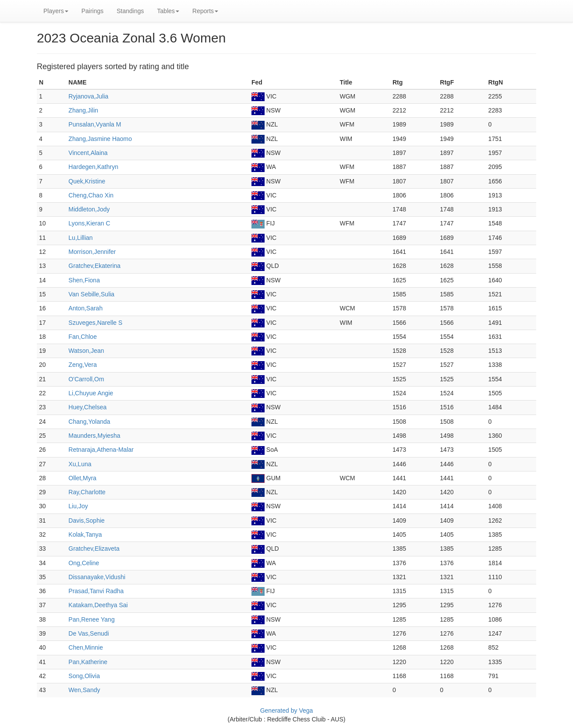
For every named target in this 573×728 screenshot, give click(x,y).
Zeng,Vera (83, 365)
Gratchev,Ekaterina (94, 266)
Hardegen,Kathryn (93, 167)
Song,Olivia (84, 676)
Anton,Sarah (85, 308)
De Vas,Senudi (88, 633)
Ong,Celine (84, 563)
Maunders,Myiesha (94, 436)
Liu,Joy (78, 506)
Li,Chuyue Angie (91, 393)
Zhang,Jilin (83, 110)
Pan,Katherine (88, 662)
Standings (130, 11)
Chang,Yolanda (89, 422)
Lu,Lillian (80, 238)
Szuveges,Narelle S (95, 323)
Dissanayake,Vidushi (97, 577)
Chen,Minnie (86, 647)
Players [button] (56, 11)
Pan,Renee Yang (91, 619)
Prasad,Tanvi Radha (96, 591)
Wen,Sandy (84, 690)
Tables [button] (168, 11)
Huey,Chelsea (87, 407)
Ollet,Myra (82, 478)
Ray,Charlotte (87, 492)
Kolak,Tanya (85, 535)
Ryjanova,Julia (88, 96)
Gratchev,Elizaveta (94, 549)
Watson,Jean (86, 351)
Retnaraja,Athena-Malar (101, 450)
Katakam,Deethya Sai (98, 605)
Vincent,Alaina (88, 153)
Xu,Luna (80, 464)
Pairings (93, 11)
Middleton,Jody (89, 209)
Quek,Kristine (87, 181)
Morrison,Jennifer (92, 252)
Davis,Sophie (87, 521)
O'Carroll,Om (86, 379)
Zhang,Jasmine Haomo (100, 139)
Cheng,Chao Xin (91, 195)
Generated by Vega (287, 710)
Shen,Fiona (84, 280)
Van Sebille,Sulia (91, 294)
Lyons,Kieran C (89, 223)
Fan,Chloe (83, 337)
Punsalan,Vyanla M (95, 124)
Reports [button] (205, 11)
